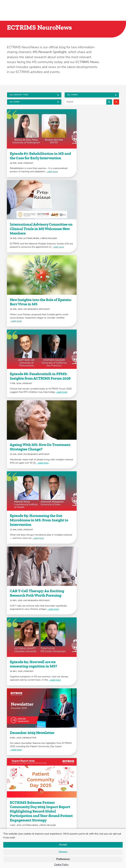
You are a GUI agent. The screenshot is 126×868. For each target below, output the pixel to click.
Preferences (63, 859)
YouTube (28, 814)
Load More (63, 773)
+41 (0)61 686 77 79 (77, 807)
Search (109, 102)
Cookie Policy (61, 865)
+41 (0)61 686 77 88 (77, 814)
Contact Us (12, 826)
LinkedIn (16, 814)
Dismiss (63, 852)
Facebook (22, 814)
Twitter (9, 814)
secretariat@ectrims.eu (76, 820)
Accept (63, 845)
